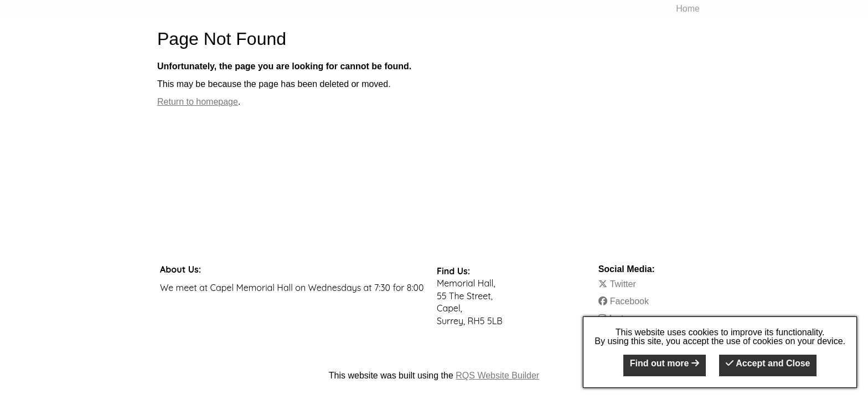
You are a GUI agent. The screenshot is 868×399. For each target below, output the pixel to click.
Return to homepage (198, 102)
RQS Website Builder (497, 375)
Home (688, 9)
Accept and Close (768, 363)
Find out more (665, 363)
